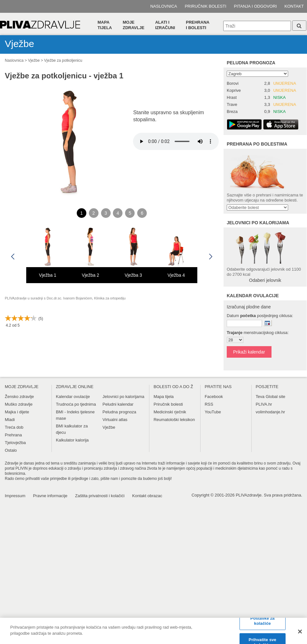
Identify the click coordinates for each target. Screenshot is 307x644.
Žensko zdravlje (19, 397)
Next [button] (211, 257)
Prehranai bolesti (198, 25)
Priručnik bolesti (206, 6)
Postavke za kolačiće (263, 621)
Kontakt (294, 6)
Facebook (214, 397)
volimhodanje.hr (271, 412)
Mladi (10, 420)
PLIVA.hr (264, 404)
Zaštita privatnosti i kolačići (100, 496)
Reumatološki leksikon (174, 420)
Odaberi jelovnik (265, 280)
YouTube (213, 412)
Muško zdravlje (19, 404)
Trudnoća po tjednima (76, 404)
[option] (48, 254)
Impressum (15, 496)
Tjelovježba (15, 443)
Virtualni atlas (115, 420)
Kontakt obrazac (147, 496)
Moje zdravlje (134, 25)
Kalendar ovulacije (73, 397)
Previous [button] (13, 257)
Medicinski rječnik (170, 412)
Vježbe (34, 60)
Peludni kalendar (118, 404)
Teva (260, 397)
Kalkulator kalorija (72, 440)
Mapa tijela (105, 25)
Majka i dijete (17, 412)
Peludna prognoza (251, 63)
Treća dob (14, 427)
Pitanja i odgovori (256, 6)
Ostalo (11, 450)
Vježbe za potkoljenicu (63, 60)
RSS (209, 404)
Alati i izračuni (165, 25)
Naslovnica (164, 6)
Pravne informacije (50, 496)
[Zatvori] (300, 632)
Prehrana (13, 435)
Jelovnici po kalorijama (124, 397)
